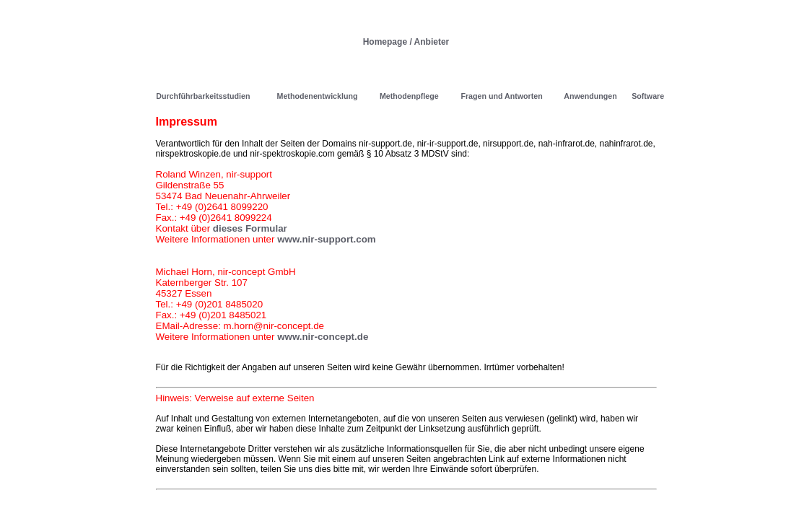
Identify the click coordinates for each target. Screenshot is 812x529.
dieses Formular (250, 228)
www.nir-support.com (327, 239)
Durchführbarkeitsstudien (203, 96)
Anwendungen (590, 96)
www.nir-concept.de (323, 337)
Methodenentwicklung (318, 96)
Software (648, 96)
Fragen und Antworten (501, 96)
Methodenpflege (409, 96)
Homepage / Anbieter (406, 42)
